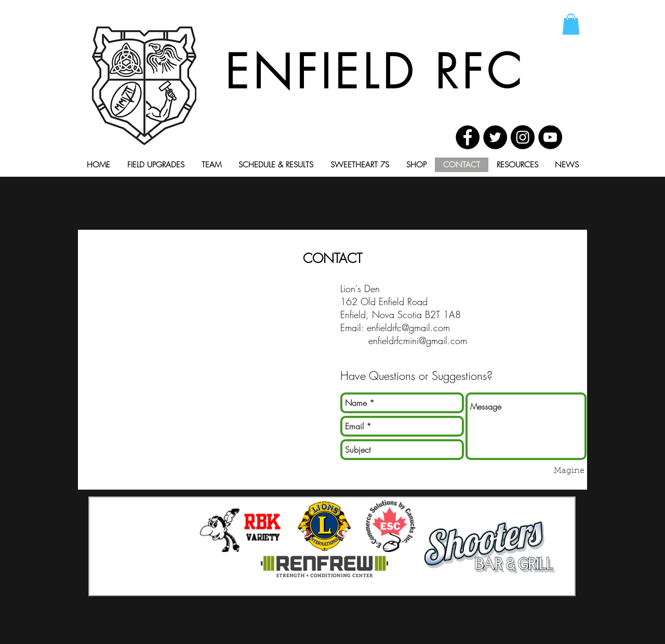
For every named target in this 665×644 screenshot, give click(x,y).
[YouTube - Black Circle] (550, 137)
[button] (571, 24)
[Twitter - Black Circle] (495, 137)
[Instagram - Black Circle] (523, 137)
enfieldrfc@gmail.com (408, 327)
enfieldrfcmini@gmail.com (418, 340)
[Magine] (569, 471)
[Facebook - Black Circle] (468, 137)
